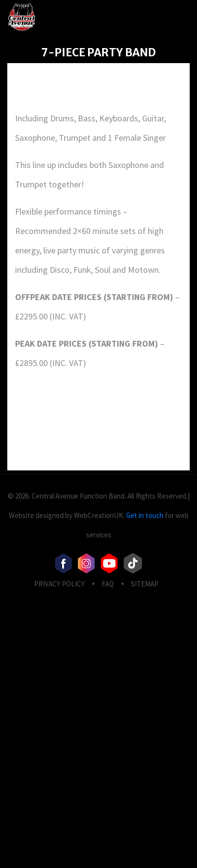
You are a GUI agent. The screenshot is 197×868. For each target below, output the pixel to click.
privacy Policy (59, 584)
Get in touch (145, 515)
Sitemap (145, 584)
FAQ (108, 584)
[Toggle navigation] (168, 17)
